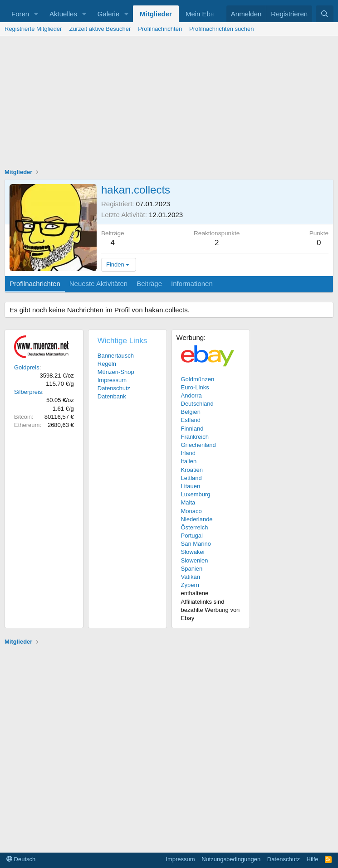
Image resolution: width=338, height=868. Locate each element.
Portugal (192, 536)
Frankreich (195, 437)
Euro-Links (195, 387)
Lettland (191, 478)
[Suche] (325, 14)
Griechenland (198, 445)
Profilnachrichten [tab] (35, 284)
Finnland (192, 429)
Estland (191, 420)
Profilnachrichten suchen (221, 29)
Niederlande (197, 519)
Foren (20, 14)
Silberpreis (28, 392)
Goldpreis (27, 367)
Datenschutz (114, 388)
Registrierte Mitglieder (33, 29)
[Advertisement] (169, 104)
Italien (189, 461)
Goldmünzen (198, 379)
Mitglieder (156, 14)
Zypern (190, 585)
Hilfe (313, 859)
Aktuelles (63, 14)
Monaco (191, 511)
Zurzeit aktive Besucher (100, 29)
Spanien (192, 569)
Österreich (195, 527)
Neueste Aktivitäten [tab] (98, 284)
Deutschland (197, 404)
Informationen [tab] (192, 284)
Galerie (108, 14)
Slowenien (195, 560)
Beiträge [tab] (149, 284)
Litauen (191, 486)
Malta (188, 502)
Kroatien (192, 470)
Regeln (107, 364)
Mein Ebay (202, 14)
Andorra (191, 395)
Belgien (191, 412)
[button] (36, 14)
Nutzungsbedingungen (231, 859)
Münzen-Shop (116, 372)
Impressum (112, 380)
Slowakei (193, 552)
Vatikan (191, 577)
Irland (189, 453)
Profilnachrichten (160, 29)
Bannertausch (116, 356)
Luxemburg (196, 494)
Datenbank (112, 396)
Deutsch (21, 859)
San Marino (196, 544)
